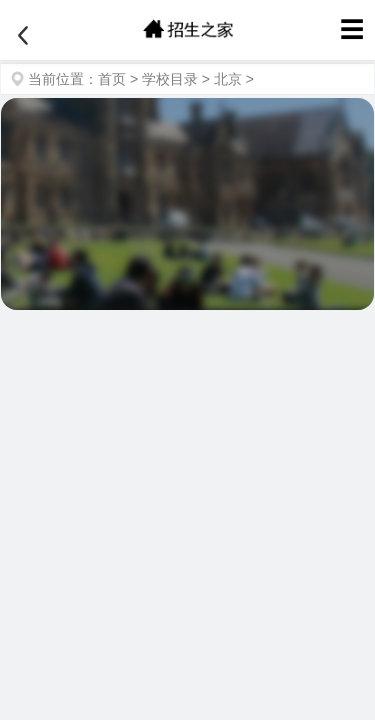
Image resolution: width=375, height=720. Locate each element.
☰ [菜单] (352, 29)
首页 (112, 79)
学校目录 (170, 79)
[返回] (23, 36)
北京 (228, 79)
